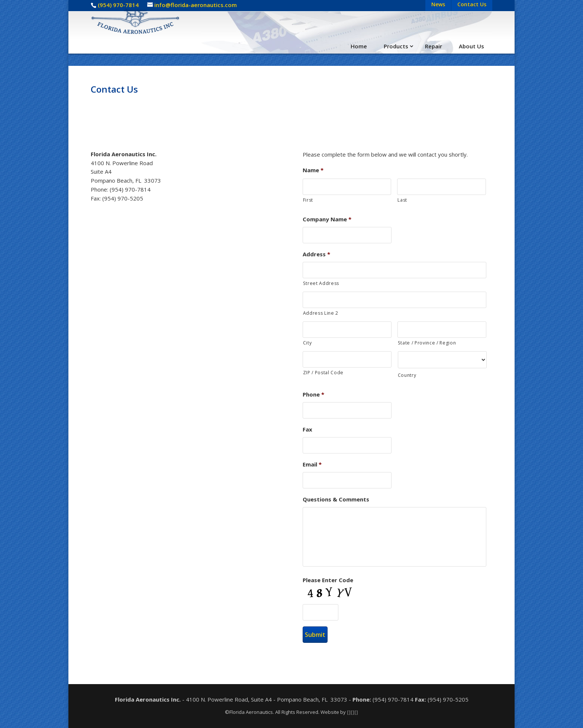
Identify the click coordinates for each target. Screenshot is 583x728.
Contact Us (472, 4)
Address (316, 254)
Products (396, 46)
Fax (307, 429)
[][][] (352, 712)
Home (359, 46)
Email (312, 464)
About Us (471, 46)
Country (407, 375)
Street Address (321, 283)
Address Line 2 (321, 313)
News (438, 4)
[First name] (347, 187)
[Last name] (442, 187)
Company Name (327, 219)
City (307, 343)
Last (402, 200)
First (308, 200)
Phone (313, 395)
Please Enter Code (328, 580)
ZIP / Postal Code (323, 373)
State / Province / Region (427, 343)
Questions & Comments (336, 499)
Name (313, 170)
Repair (434, 46)
